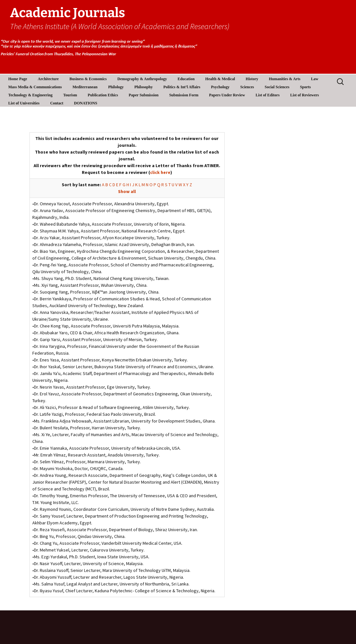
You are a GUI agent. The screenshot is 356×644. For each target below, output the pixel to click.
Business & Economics (88, 79)
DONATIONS (86, 103)
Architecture (48, 79)
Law (315, 79)
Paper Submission (144, 95)
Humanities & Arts (285, 79)
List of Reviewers (305, 95)
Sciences (247, 87)
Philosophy (144, 87)
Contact (57, 103)
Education (186, 79)
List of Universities (24, 103)
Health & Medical (220, 79)
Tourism (70, 95)
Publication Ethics (103, 95)
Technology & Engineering (31, 95)
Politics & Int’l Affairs (182, 87)
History (252, 79)
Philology (116, 87)
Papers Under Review (227, 95)
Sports (305, 87)
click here (160, 172)
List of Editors (268, 95)
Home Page (18, 79)
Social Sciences (277, 87)
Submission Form (184, 95)
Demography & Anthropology (142, 79)
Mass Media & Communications (35, 87)
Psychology (220, 87)
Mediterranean (85, 87)
